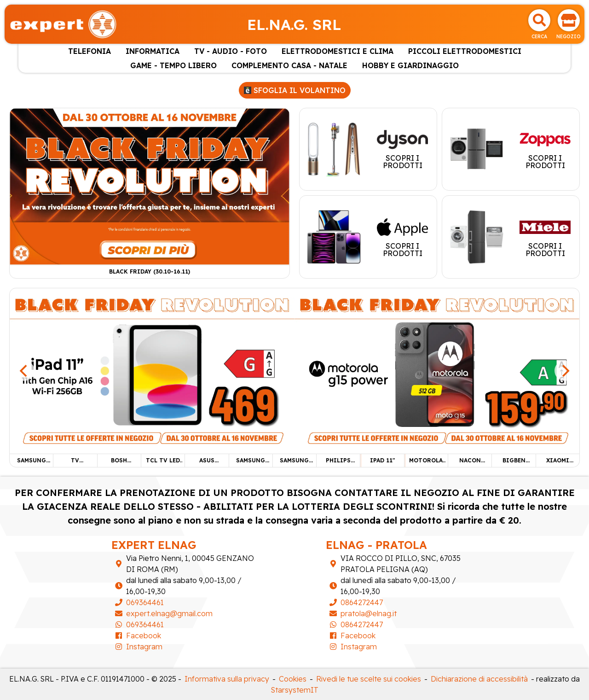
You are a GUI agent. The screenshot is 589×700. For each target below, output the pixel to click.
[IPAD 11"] (152, 370)
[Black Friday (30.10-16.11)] (150, 186)
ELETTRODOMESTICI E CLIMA (338, 51)
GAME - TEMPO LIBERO (173, 65)
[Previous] (24, 371)
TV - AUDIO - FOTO (231, 51)
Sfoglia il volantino (295, 90)
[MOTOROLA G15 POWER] (437, 370)
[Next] (565, 371)
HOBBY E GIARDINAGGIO (410, 65)
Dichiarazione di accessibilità (479, 679)
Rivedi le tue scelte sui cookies (369, 679)
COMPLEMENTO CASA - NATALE (289, 65)
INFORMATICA (153, 51)
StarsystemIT (295, 690)
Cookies (293, 679)
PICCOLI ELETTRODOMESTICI (465, 51)
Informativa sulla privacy (227, 679)
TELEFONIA (90, 51)
